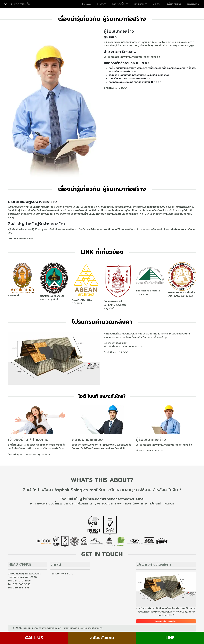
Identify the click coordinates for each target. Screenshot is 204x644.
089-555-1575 (21, 588)
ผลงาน (157, 4)
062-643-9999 (22, 584)
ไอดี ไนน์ (16, 4)
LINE (170, 638)
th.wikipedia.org (24, 239)
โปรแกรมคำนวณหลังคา (116, 343)
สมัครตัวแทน (102, 638)
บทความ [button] (139, 4)
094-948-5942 (64, 574)
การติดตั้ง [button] (119, 4)
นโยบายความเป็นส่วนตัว (90, 628)
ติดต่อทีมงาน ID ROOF (116, 88)
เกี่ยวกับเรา (174, 4)
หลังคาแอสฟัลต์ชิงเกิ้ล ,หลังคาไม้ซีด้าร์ (58, 628)
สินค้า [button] (100, 4)
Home (86, 4)
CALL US (34, 638)
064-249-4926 (22, 581)
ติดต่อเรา (193, 4)
